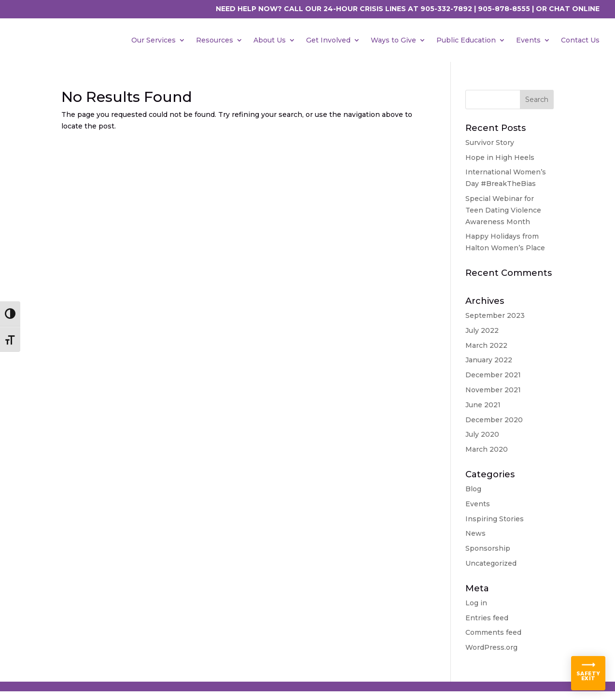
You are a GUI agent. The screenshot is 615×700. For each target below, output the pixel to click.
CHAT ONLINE (574, 9)
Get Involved (328, 40)
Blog (473, 489)
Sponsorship (488, 548)
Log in (476, 603)
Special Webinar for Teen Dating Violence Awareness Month (503, 210)
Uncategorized (491, 563)
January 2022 (489, 360)
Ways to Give (393, 40)
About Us (270, 40)
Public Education (466, 40)
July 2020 (482, 434)
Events (528, 40)
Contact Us (580, 40)
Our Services (154, 40)
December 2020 (494, 420)
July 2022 (482, 330)
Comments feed (493, 632)
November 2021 (493, 390)
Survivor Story (490, 143)
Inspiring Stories (495, 519)
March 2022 (486, 345)
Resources (215, 40)
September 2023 (495, 315)
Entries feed (487, 618)
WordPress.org (491, 647)
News (475, 533)
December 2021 (493, 375)
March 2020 (487, 449)
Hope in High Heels (500, 157)
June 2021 (483, 405)
